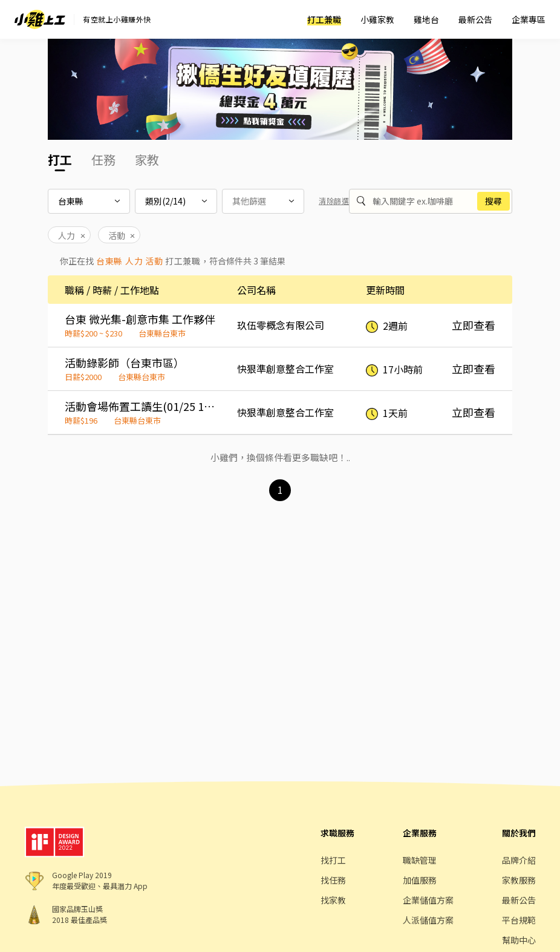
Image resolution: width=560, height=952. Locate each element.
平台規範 (519, 920)
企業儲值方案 (428, 900)
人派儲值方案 (428, 920)
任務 (103, 159)
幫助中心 (519, 940)
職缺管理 (420, 860)
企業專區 (529, 19)
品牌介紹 (519, 860)
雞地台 (426, 19)
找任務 (333, 880)
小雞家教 (377, 19)
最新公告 (475, 19)
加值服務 (420, 880)
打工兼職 (324, 19)
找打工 (333, 860)
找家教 (333, 900)
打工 (60, 159)
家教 (147, 159)
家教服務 (519, 880)
